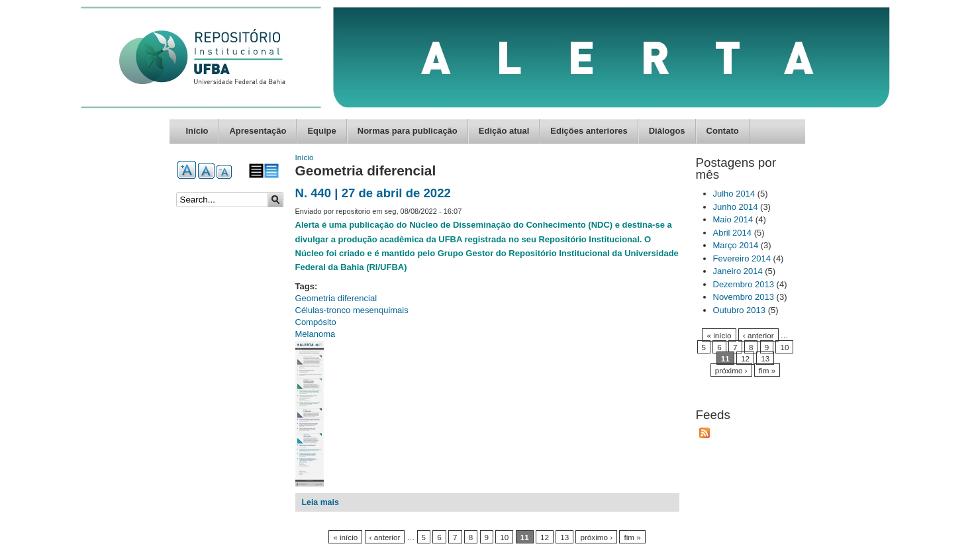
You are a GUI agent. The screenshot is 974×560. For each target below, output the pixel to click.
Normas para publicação (408, 131)
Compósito (316, 322)
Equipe (321, 131)
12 (545, 537)
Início (197, 131)
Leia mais (320, 502)
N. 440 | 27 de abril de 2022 (373, 193)
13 (564, 537)
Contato (723, 131)
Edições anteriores (589, 131)
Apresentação (258, 131)
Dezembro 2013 (744, 284)
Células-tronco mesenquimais (352, 310)
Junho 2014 (736, 207)
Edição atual (504, 131)
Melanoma (316, 334)
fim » (632, 537)
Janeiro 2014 (738, 271)
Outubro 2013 (740, 310)
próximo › (596, 537)
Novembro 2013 (744, 297)
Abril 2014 (733, 233)
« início (345, 537)
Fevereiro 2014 (742, 258)
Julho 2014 (734, 194)
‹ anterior (385, 537)
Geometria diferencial (336, 298)
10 (504, 537)
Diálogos (667, 131)
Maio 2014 (733, 219)
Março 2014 (736, 245)
